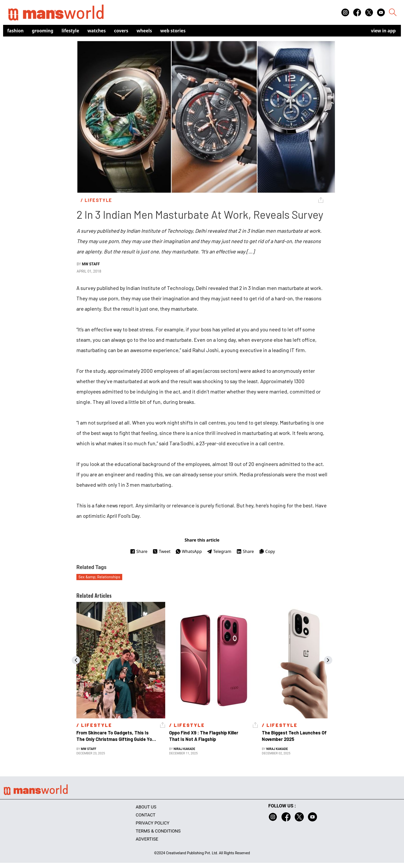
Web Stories (173, 31)
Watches (97, 31)
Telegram (219, 551)
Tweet (161, 551)
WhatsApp (189, 551)
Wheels (144, 31)
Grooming (43, 31)
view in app (383, 31)
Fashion (15, 31)
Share (139, 551)
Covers (121, 31)
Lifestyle (70, 31)
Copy (267, 551)
